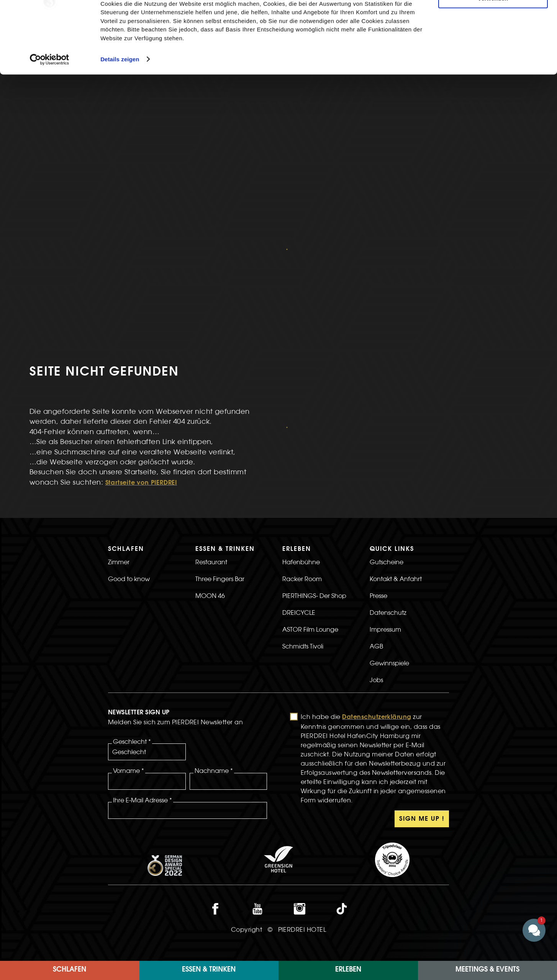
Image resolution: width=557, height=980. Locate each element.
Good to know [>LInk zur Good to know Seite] (129, 455)
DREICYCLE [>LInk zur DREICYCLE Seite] (299, 489)
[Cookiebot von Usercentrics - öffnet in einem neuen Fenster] (50, 109)
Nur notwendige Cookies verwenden (493, 45)
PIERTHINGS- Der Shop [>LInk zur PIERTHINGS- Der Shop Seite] (314, 472)
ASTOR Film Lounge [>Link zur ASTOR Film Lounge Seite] (310, 506)
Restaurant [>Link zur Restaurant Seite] (211, 438)
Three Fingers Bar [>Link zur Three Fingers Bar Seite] (220, 455)
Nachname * (214, 647)
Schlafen (70, 970)
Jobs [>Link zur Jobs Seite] (376, 556)
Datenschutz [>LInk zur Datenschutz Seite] (388, 489)
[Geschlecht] (147, 628)
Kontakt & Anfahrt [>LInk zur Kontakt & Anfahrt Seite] (396, 455)
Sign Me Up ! (422, 696)
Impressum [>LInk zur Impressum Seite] (385, 506)
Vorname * (129, 647)
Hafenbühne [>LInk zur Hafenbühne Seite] (301, 438)
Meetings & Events (487, 970)
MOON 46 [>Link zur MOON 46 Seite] (210, 472)
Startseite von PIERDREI (141, 359)
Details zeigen (120, 109)
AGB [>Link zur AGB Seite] (376, 523)
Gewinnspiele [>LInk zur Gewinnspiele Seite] (389, 539)
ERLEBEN (348, 970)
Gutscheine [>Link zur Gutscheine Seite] (387, 438)
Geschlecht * (132, 618)
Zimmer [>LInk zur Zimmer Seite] (119, 438)
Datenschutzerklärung (377, 594)
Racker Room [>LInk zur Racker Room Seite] (302, 455)
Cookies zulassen (493, 19)
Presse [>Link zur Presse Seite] (378, 472)
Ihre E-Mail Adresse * (143, 676)
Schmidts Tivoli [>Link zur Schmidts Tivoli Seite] (303, 523)
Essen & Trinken (209, 970)
